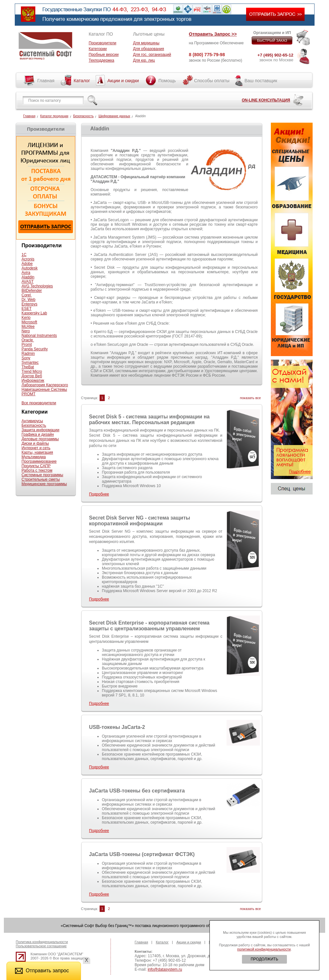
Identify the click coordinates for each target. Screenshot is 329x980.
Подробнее (99, 494)
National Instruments (39, 336)
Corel (27, 295)
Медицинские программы (44, 484)
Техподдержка (102, 60)
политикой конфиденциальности (264, 949)
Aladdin (28, 277)
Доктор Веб (32, 376)
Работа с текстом (37, 470)
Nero (26, 331)
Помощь (167, 81)
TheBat (28, 367)
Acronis (28, 259)
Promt (27, 345)
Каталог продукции (54, 116)
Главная (46, 81)
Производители (102, 43)
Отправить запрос (42, 971)
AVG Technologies (37, 286)
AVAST (28, 282)
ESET (27, 309)
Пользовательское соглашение (41, 946)
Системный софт (45, 46)
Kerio (26, 318)
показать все (250, 398)
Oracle (28, 340)
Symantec (30, 363)
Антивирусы (32, 421)
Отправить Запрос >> (213, 34)
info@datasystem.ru (165, 969)
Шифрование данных (114, 116)
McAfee (28, 327)
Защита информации (40, 430)
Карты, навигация (37, 452)
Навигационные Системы (44, 389)
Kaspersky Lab (34, 313)
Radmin (28, 354)
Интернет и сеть (36, 448)
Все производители (39, 403)
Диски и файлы (35, 443)
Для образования (149, 49)
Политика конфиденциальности (42, 942)
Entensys (29, 304)
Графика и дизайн (38, 434)
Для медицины (146, 43)
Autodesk (30, 268)
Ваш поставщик (261, 81)
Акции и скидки (123, 81)
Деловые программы (40, 439)
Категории (98, 49)
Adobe (27, 264)
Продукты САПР (36, 466)
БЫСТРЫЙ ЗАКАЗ (272, 40)
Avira (26, 273)
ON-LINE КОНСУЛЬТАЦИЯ (266, 100)
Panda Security (35, 349)
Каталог (82, 81)
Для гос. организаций (152, 55)
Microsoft (29, 322)
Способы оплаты (212, 81)
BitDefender (32, 291)
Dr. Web (28, 300)
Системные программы (42, 475)
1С (24, 255)
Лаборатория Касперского (45, 385)
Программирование (39, 461)
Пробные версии (104, 55)
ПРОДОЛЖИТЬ (264, 959)
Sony (26, 358)
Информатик (33, 381)
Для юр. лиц (144, 60)
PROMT (28, 394)
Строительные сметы (41, 479)
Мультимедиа (34, 457)
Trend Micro (32, 372)
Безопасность (84, 116)
